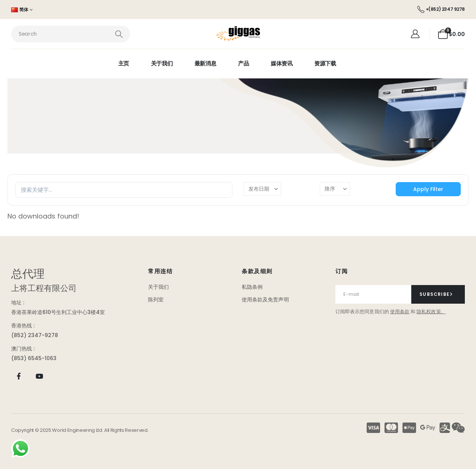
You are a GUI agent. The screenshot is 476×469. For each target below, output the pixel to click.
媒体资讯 (282, 63)
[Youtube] (39, 376)
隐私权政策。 (431, 312)
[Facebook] (19, 376)
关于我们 (162, 63)
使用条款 (400, 312)
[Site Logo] (238, 34)
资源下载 (325, 63)
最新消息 (205, 63)
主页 (124, 63)
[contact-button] (438, 294)
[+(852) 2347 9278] (441, 9)
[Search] (119, 34)
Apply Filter (428, 189)
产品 (243, 63)
